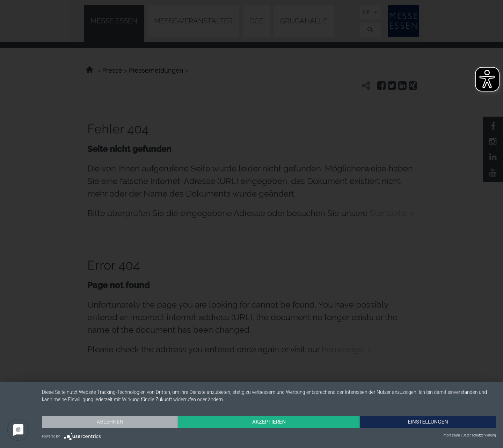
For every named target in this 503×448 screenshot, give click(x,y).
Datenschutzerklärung (479, 435)
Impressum (451, 435)
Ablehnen (110, 422)
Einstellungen (428, 422)
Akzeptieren (269, 422)
